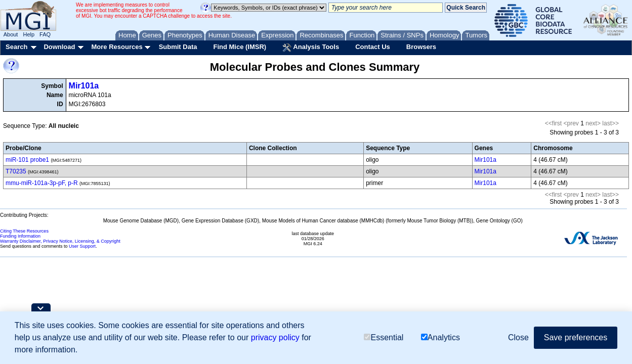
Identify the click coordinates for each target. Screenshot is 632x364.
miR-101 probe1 (27, 160)
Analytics (440, 337)
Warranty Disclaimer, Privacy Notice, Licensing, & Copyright (60, 241)
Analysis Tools (311, 48)
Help (29, 34)
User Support (82, 246)
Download (59, 47)
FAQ (45, 34)
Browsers (421, 47)
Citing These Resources (24, 231)
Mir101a (84, 86)
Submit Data (178, 47)
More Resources (117, 47)
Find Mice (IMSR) (240, 47)
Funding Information (20, 236)
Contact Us (373, 47)
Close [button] (518, 337)
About (11, 34)
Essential (384, 337)
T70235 (16, 171)
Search (16, 47)
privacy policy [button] (275, 337)
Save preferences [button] (576, 337)
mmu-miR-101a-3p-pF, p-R (42, 183)
